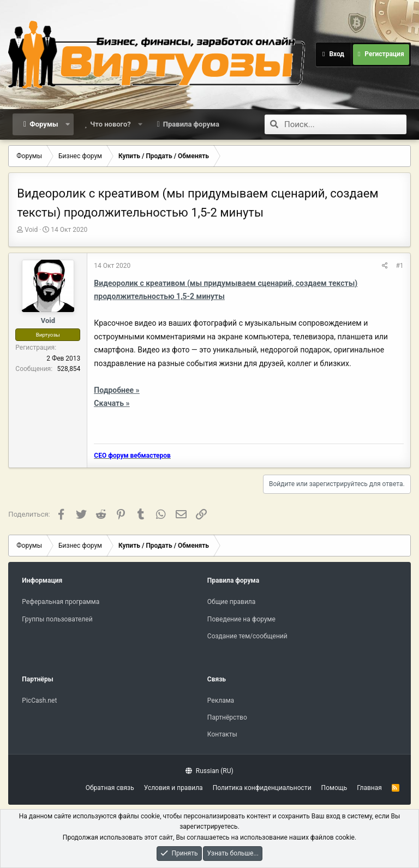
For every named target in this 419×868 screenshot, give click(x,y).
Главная (369, 788)
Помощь (334, 788)
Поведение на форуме (241, 619)
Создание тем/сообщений (247, 636)
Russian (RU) (209, 771)
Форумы (44, 124)
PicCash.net (39, 701)
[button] (67, 124)
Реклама (221, 701)
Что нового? (110, 124)
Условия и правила (173, 788)
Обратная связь (110, 788)
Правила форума (191, 124)
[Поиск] (345, 124)
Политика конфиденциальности (262, 788)
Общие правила (231, 602)
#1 (399, 266)
